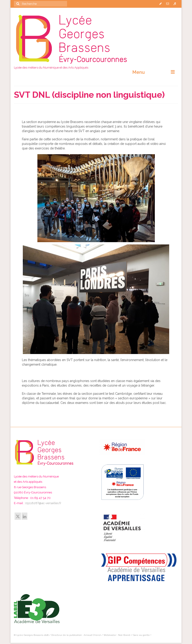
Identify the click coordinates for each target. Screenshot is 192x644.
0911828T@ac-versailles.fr (43, 503)
